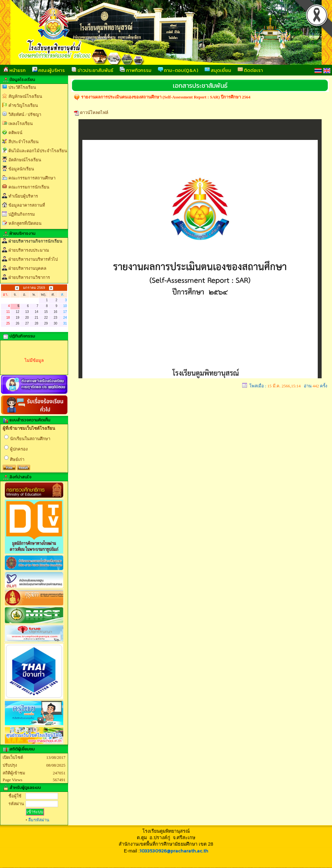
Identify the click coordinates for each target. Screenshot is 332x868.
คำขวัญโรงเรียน (23, 105)
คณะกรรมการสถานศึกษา (32, 178)
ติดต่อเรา (250, 70)
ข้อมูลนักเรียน (21, 169)
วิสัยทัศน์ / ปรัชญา (25, 114)
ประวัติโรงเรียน (22, 87)
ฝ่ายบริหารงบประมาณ (29, 250)
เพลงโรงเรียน (21, 124)
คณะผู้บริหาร (48, 70)
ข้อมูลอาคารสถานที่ (27, 205)
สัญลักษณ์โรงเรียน (25, 96)
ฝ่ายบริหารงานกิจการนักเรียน (35, 241)
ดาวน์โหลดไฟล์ (94, 113)
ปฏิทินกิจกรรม (22, 214)
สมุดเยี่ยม (218, 70)
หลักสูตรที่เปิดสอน (25, 223)
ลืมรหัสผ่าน (39, 820)
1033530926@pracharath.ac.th (174, 851)
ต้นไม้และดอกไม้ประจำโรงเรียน (38, 151)
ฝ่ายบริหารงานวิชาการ (29, 277)
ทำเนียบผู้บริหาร (23, 196)
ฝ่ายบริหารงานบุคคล (27, 268)
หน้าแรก (14, 70)
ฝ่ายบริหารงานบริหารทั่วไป (33, 259)
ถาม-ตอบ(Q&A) (178, 70)
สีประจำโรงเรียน (24, 142)
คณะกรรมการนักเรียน (29, 187)
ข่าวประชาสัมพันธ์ (92, 70)
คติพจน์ (15, 133)
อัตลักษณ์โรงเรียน (25, 160)
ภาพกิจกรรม (136, 70)
